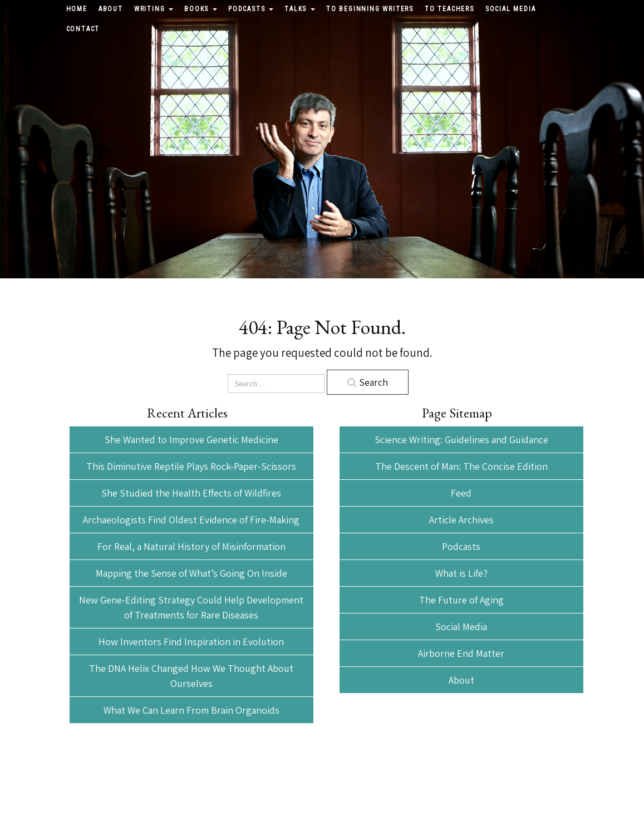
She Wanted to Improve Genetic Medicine (191, 440)
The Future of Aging (461, 600)
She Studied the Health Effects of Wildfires (191, 493)
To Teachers (449, 9)
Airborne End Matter (461, 653)
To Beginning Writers (370, 9)
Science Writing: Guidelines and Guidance (461, 440)
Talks (300, 9)
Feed (461, 493)
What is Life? (461, 573)
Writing (154, 9)
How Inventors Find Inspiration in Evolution (191, 642)
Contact (83, 29)
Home (77, 9)
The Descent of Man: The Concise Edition (461, 466)
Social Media (511, 9)
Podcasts (251, 9)
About (111, 9)
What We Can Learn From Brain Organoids (191, 710)
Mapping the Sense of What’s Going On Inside (191, 573)
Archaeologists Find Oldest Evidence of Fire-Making (191, 520)
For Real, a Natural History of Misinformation (191, 546)
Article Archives (461, 520)
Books (201, 9)
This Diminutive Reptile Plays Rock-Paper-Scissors (191, 466)
